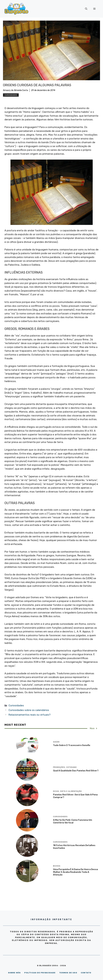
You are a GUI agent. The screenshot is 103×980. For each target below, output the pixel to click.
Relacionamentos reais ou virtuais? (30, 715)
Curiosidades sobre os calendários (29, 710)
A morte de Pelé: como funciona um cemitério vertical (73, 821)
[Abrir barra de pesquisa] (86, 9)
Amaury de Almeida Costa (15, 90)
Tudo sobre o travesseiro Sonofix (72, 745)
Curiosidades (11, 95)
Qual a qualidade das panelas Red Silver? (76, 771)
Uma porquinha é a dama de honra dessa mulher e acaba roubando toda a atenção (75, 872)
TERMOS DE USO (68, 973)
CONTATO (86, 973)
